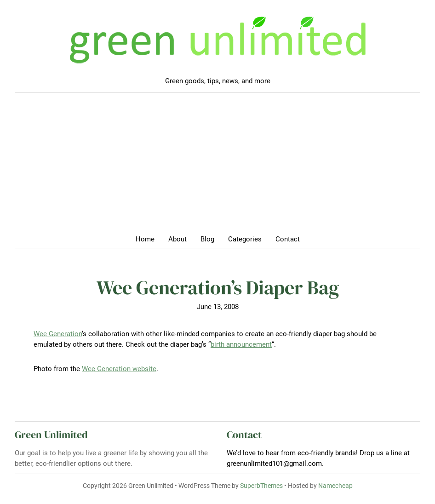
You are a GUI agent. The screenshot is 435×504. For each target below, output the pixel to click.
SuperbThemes (261, 486)
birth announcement (241, 344)
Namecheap (335, 486)
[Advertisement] (217, 166)
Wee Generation (58, 334)
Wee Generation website (119, 369)
